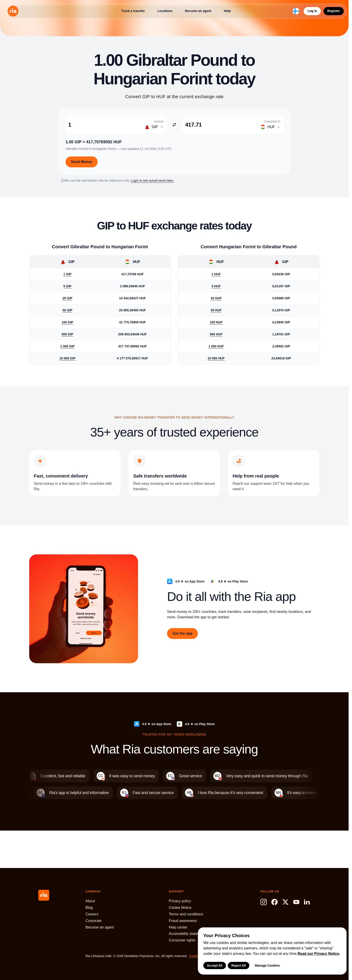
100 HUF (216, 322)
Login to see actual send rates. (152, 180)
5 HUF (216, 286)
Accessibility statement (187, 934)
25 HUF (216, 298)
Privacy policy (180, 901)
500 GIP (67, 334)
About (90, 901)
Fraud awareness (183, 921)
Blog (89, 908)
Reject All (239, 965)
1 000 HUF (216, 346)
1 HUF (216, 274)
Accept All (215, 965)
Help (227, 11)
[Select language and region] (296, 11)
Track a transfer (133, 11)
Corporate (93, 921)
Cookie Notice (180, 908)
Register (334, 11)
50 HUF (216, 310)
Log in (312, 11)
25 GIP (68, 298)
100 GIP (67, 322)
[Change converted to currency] (269, 127)
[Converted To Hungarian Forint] (220, 125)
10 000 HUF (216, 358)
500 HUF (216, 334)
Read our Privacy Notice (318, 954)
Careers (92, 914)
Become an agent (198, 11)
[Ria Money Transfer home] (13, 11)
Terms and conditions (186, 914)
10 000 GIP (67, 358)
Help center (178, 927)
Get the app (182, 633)
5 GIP (68, 286)
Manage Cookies (267, 965)
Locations (165, 11)
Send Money (82, 162)
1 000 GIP (67, 346)
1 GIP (68, 274)
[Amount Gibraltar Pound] (103, 125)
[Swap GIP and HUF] (174, 125)
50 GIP (68, 310)
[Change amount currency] (153, 127)
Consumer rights (182, 940)
